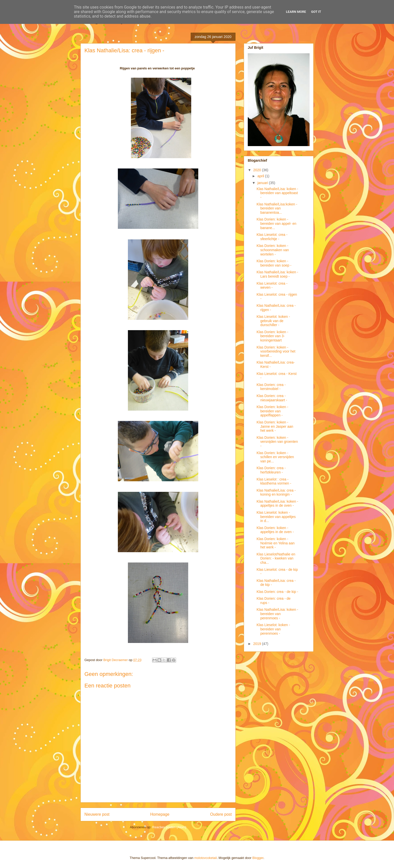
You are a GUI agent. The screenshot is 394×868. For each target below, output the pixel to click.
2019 (258, 644)
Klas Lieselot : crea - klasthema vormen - (274, 481)
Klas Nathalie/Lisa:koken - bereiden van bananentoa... (277, 208)
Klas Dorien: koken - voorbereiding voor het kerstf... (276, 352)
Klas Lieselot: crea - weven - (272, 286)
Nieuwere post (97, 814)
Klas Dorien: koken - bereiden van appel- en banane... (276, 224)
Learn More (296, 12)
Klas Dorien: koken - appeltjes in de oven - (275, 530)
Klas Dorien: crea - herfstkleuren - (271, 470)
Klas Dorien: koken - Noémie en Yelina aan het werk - (276, 543)
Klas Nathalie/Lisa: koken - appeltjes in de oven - (277, 504)
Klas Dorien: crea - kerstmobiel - (271, 387)
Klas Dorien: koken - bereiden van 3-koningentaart (272, 336)
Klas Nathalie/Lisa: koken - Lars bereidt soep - (277, 274)
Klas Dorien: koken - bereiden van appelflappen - (272, 411)
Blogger (258, 858)
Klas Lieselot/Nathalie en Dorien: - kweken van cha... (276, 558)
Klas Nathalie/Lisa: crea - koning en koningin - (276, 492)
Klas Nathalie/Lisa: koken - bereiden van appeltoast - (277, 193)
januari (263, 183)
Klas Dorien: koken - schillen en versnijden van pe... (275, 457)
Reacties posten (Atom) (169, 827)
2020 (258, 170)
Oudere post (221, 814)
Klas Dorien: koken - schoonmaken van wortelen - (273, 250)
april (261, 176)
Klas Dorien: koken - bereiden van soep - (274, 263)
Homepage (160, 814)
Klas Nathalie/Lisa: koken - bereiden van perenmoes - (277, 614)
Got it (316, 12)
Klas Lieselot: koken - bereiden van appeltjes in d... (276, 517)
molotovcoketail (206, 858)
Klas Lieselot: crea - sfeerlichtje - (272, 237)
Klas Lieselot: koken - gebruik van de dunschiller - (273, 321)
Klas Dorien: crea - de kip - (277, 592)
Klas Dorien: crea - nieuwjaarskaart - (272, 398)
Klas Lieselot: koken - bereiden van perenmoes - (273, 629)
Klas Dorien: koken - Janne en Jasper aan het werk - (275, 426)
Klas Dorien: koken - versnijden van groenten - (277, 442)
